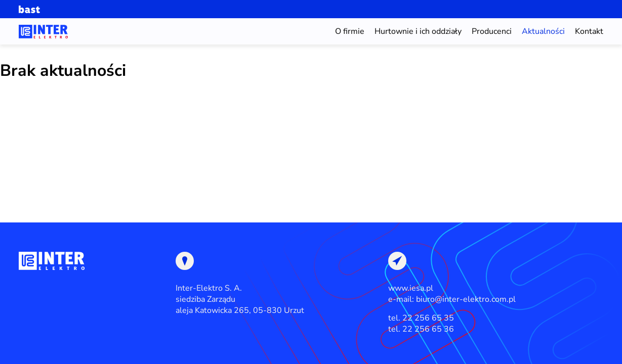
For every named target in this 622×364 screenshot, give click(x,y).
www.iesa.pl (411, 288)
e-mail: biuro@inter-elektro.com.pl (452, 299)
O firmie (350, 31)
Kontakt (589, 31)
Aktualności (543, 31)
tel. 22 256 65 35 (421, 318)
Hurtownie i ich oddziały (418, 31)
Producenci (492, 31)
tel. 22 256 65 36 (421, 329)
